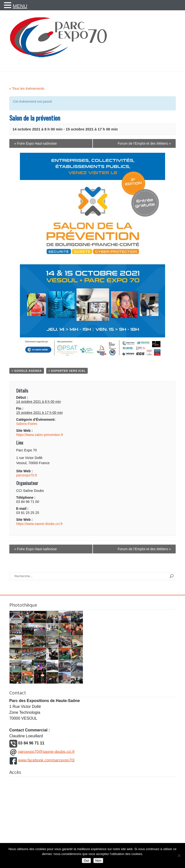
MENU (20, 6)
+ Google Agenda (27, 371)
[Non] (179, 855)
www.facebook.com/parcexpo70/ (46, 760)
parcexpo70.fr (27, 475)
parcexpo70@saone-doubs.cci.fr (47, 751)
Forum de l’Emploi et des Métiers (144, 143)
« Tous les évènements (27, 89)
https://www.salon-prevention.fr (40, 435)
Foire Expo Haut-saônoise (36, 143)
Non (98, 861)
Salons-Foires (27, 424)
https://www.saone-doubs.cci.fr (40, 524)
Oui (86, 861)
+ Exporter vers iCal (67, 371)
